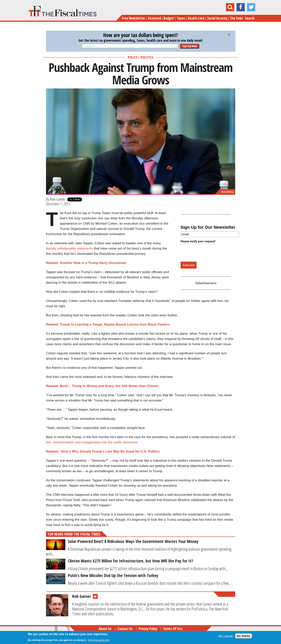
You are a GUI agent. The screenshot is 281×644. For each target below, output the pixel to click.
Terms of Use (173, 629)
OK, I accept (226, 636)
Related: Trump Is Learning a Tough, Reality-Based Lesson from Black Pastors (108, 324)
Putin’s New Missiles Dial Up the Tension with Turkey (113, 575)
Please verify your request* (198, 241)
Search (250, 18)
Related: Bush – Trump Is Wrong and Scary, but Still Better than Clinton (102, 386)
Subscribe (189, 265)
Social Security (217, 18)
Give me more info (99, 640)
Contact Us (125, 629)
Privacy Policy (148, 629)
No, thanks (244, 636)
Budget (169, 18)
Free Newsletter (133, 18)
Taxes (181, 18)
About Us (105, 629)
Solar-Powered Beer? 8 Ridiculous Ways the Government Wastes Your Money (133, 541)
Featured (154, 18)
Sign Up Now (190, 46)
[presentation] (210, 252)
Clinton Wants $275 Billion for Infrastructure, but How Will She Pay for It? (130, 561)
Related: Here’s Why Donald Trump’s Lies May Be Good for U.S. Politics (103, 451)
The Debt (237, 18)
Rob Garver (58, 199)
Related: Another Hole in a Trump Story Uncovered (86, 263)
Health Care (196, 18)
